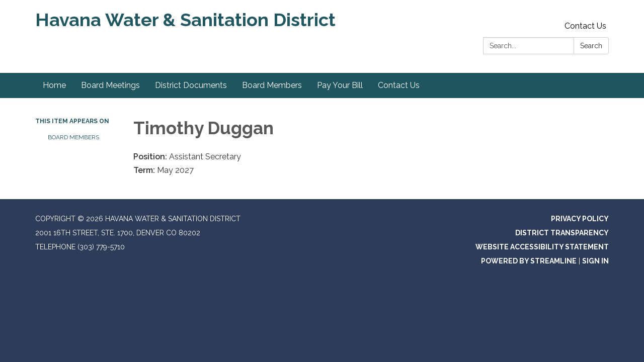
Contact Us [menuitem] (399, 85)
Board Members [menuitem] (272, 85)
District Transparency (562, 233)
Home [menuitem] (54, 85)
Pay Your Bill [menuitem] (340, 85)
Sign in (595, 261)
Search (591, 46)
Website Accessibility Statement (542, 247)
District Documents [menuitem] (191, 85)
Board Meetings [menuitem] (110, 85)
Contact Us (585, 26)
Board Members (73, 137)
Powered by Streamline (529, 261)
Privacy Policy (580, 219)
